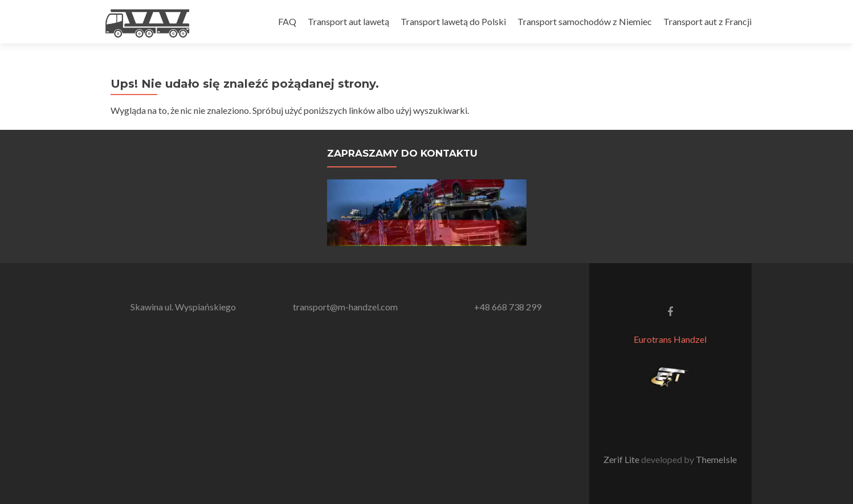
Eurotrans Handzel (670, 339)
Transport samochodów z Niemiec (585, 21)
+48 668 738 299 (508, 307)
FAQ (287, 21)
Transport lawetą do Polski (453, 21)
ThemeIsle (716, 459)
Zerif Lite (622, 459)
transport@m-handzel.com (345, 307)
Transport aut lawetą (348, 21)
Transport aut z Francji (707, 21)
